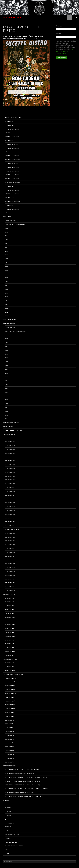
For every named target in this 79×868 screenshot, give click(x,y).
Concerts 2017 (10, 465)
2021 (7, 247)
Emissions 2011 (10, 648)
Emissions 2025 (10, 602)
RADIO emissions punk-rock (14, 846)
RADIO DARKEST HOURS (10, 659)
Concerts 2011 (10, 548)
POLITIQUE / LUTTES (11, 842)
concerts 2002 (10, 522)
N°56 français (10, 121)
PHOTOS (8, 838)
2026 (7, 228)
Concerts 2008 (10, 560)
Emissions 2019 (10, 625)
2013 (7, 278)
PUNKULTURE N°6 (10, 701)
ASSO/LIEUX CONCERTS (12, 834)
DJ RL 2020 (8, 808)
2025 (7, 232)
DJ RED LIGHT (7, 800)
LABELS (7, 831)
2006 (7, 411)
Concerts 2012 (10, 545)
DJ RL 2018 (8, 815)
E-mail (59, 33)
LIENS (5, 819)
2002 (7, 312)
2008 (7, 297)
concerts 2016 (10, 468)
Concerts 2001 (10, 587)
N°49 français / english (13, 148)
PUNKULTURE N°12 (11, 682)
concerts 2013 (10, 480)
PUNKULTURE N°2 (10, 716)
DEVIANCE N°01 (10, 762)
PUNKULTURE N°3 (10, 712)
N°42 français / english (13, 175)
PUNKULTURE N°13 (11, 678)
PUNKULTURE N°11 (11, 686)
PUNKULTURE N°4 (10, 709)
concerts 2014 (10, 476)
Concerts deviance (9, 438)
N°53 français (10, 133)
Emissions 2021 (10, 667)
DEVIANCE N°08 (10, 735)
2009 (7, 293)
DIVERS (7, 850)
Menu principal (77, 18)
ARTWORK (8, 827)
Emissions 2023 (10, 609)
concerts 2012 (10, 484)
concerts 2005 (10, 510)
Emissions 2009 (10, 655)
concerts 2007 (10, 503)
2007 (7, 301)
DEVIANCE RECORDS (12, 18)
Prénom (59, 26)
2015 (7, 270)
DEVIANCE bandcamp (10, 320)
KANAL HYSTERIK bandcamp (12, 423)
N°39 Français (10, 186)
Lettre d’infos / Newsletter (12, 118)
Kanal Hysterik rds (9, 324)
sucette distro (8, 426)
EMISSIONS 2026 (10, 598)
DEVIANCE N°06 (10, 743)
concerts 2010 (10, 491)
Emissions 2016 (10, 636)
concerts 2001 (10, 526)
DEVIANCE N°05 (10, 747)
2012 (7, 282)
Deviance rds (7, 217)
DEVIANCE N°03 (10, 754)
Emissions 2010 (10, 651)
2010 (7, 289)
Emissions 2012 (10, 644)
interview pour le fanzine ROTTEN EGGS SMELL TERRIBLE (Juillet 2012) (27, 789)
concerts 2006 (10, 507)
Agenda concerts (9, 434)
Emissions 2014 (10, 640)
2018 (7, 259)
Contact (6, 854)
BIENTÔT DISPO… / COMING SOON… (15, 224)
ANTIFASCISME (9, 823)
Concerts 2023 (10, 449)
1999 (7, 316)
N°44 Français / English (13, 167)
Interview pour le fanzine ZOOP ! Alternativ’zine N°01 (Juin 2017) (26, 777)
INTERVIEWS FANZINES (10, 766)
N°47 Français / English (13, 156)
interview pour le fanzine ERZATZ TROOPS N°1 (20, 793)
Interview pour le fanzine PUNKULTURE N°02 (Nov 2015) (23, 781)
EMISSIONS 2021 (10, 617)
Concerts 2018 (10, 461)
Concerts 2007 (10, 564)
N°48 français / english (13, 152)
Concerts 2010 (10, 552)
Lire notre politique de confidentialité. (65, 51)
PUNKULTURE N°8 (10, 693)
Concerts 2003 (10, 579)
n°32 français (10, 213)
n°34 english (9, 205)
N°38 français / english (13, 190)
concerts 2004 (10, 514)
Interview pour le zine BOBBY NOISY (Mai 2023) (20, 773)
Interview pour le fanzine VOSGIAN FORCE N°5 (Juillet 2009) (24, 796)
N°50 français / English (13, 144)
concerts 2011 (10, 487)
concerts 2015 (10, 472)
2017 (7, 263)
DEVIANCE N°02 (10, 758)
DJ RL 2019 (8, 812)
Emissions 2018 (10, 629)
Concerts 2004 (10, 575)
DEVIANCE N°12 (10, 720)
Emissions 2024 (10, 606)
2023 (7, 240)
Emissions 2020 (10, 621)
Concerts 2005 (10, 571)
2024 (7, 236)
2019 (7, 255)
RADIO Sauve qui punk (10, 594)
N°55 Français (10, 125)
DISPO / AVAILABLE (10, 221)
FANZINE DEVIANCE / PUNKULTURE (13, 674)
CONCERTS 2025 (10, 442)
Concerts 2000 (10, 590)
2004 (7, 308)
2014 (7, 274)
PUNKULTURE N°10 (11, 690)
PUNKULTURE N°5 (10, 705)
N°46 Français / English (13, 160)
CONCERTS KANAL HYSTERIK (11, 529)
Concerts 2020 (10, 457)
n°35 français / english (13, 202)
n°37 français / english (13, 194)
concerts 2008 (10, 499)
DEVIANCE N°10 (10, 728)
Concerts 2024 (10, 446)
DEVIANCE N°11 (10, 724)
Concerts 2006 (10, 568)
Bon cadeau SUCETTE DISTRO (13, 430)
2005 (7, 304)
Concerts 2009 (10, 556)
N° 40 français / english (13, 182)
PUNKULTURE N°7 (10, 697)
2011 (7, 285)
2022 (7, 243)
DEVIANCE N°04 (10, 751)
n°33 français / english (13, 209)
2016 (7, 266)
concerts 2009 (10, 495)
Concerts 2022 (10, 453)
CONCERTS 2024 (10, 537)
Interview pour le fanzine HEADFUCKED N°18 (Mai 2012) (23, 785)
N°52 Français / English (13, 137)
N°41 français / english (13, 179)
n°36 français (10, 198)
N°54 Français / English (13, 129)
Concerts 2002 (10, 583)
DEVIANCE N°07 (10, 739)
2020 (7, 251)
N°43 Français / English (13, 171)
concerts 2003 (10, 518)
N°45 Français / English (13, 163)
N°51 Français (10, 141)
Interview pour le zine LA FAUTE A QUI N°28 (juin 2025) (22, 770)
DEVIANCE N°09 (10, 732)
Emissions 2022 (10, 613)
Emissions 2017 (10, 632)
